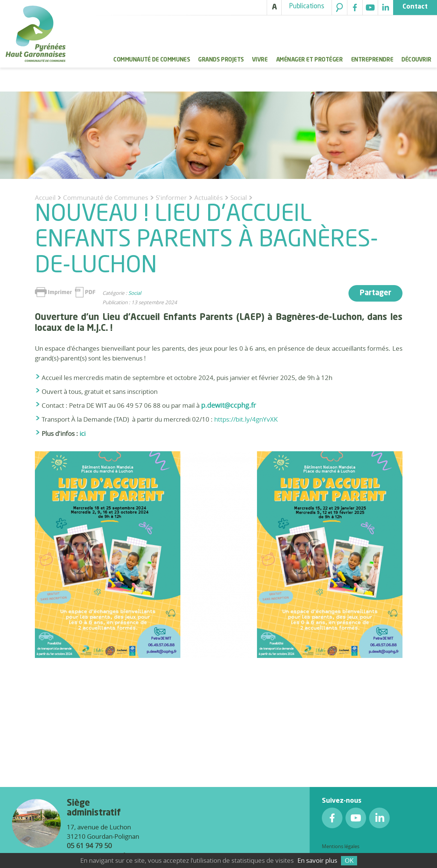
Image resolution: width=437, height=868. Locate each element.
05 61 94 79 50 (89, 845)
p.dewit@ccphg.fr (228, 405)
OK (349, 860)
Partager (375, 293)
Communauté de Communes (152, 60)
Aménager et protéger (309, 60)
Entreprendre (372, 60)
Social (135, 293)
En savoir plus (317, 860)
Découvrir (416, 60)
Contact (415, 7)
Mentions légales (341, 846)
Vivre (260, 60)
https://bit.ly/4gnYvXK (246, 419)
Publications (307, 7)
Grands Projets (221, 60)
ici (83, 433)
